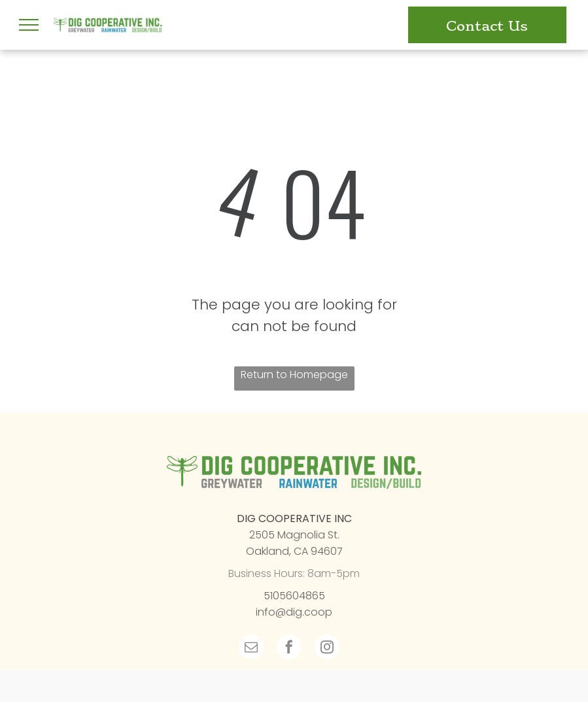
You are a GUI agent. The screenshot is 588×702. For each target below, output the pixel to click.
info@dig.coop (294, 612)
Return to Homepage (294, 375)
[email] (251, 649)
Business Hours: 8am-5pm (294, 573)
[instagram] (327, 649)
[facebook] (289, 649)
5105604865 (294, 596)
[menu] (29, 25)
